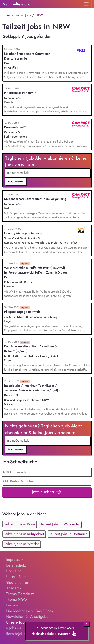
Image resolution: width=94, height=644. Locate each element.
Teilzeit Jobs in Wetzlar (21, 544)
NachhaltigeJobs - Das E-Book (30, 611)
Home (6, 15)
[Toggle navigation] (86, 4)
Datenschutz (16, 565)
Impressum (15, 560)
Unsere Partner (18, 577)
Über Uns (14, 571)
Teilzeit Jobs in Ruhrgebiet (24, 534)
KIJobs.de (14, 628)
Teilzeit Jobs (23, 15)
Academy (14, 588)
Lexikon (12, 605)
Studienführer (17, 582)
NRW (39, 15)
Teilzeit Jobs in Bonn (20, 524)
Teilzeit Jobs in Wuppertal (60, 524)
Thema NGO (16, 599)
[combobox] (47, 481)
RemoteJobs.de (18, 634)
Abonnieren (16, 181)
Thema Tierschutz (20, 594)
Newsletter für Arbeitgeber (28, 616)
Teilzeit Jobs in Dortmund (68, 534)
